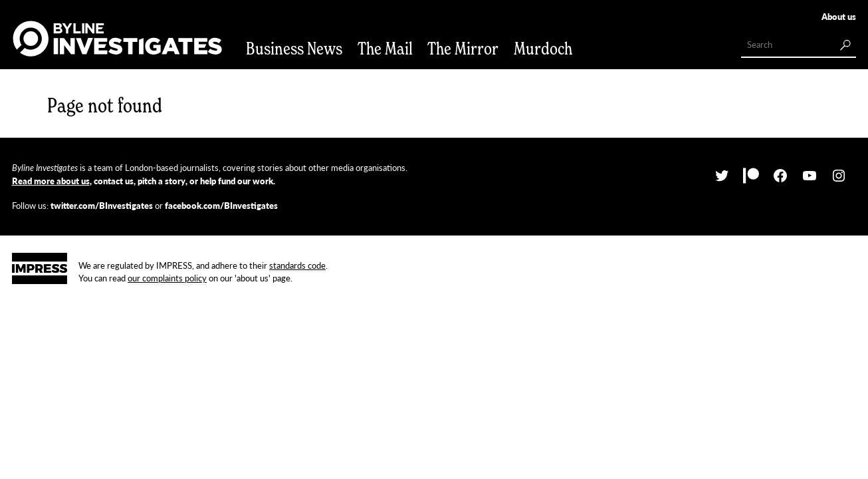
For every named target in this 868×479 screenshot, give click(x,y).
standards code (297, 265)
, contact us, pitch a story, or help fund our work (143, 181)
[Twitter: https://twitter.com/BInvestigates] (722, 176)
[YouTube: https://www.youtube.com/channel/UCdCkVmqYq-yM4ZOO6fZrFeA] (810, 176)
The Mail (385, 48)
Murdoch (543, 48)
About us (839, 16)
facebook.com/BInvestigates (221, 205)
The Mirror (463, 48)
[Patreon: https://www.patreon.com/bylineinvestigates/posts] (751, 176)
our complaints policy (167, 278)
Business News (294, 48)
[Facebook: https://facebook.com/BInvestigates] (780, 176)
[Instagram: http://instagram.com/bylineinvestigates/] (839, 176)
